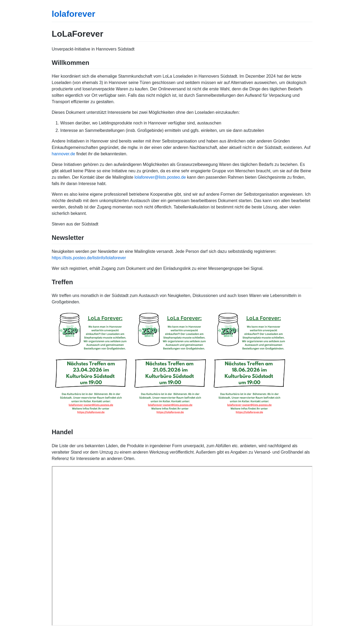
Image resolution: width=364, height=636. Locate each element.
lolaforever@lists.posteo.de (160, 177)
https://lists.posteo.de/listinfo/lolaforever (89, 258)
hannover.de (64, 154)
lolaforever (74, 14)
